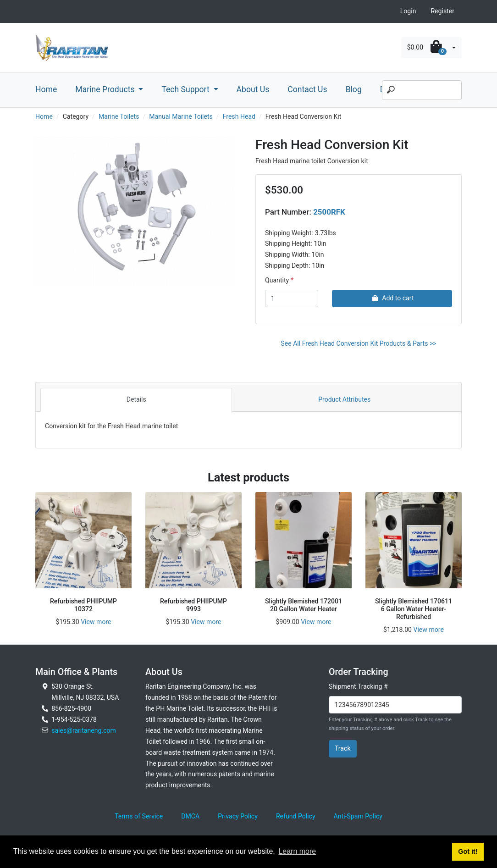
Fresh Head (239, 116)
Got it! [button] (468, 851)
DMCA (190, 816)
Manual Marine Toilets (181, 116)
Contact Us (307, 89)
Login (408, 11)
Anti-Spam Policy (358, 816)
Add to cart (392, 298)
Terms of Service (139, 816)
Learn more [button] (297, 851)
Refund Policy (296, 816)
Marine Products (106, 89)
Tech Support (186, 89)
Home (46, 89)
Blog (354, 89)
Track (343, 748)
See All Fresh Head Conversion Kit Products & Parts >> (358, 343)
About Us (253, 89)
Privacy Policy (238, 816)
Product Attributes (344, 399)
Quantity (277, 280)
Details (136, 399)
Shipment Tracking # (358, 686)
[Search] (422, 90)
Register (442, 11)
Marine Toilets (119, 116)
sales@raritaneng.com (84, 730)
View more (96, 622)
